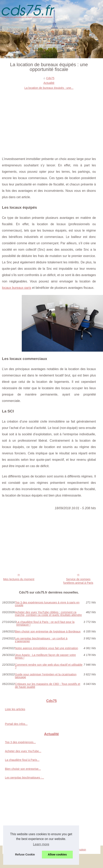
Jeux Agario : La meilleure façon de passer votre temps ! (45, 656)
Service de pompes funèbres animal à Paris (78, 581)
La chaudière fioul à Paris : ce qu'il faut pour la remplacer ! (45, 623)
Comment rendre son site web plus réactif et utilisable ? (49, 666)
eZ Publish (80, 850)
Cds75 (50, 78)
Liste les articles (15, 709)
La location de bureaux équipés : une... (49, 88)
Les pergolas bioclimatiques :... (25, 778)
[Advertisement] (49, 120)
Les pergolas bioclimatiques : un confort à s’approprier (41, 640)
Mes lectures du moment (19, 579)
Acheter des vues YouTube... (23, 751)
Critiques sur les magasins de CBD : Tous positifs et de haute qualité (48, 685)
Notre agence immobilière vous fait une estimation (47, 648)
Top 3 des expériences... (20, 742)
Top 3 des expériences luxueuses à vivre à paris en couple (47, 604)
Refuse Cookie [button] (25, 854)
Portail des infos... (16, 724)
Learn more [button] (41, 844)
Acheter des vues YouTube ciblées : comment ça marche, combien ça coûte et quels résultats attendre (48, 614)
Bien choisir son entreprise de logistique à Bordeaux (48, 631)
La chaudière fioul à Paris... (22, 760)
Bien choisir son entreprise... (23, 769)
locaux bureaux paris (17, 288)
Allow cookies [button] (57, 854)
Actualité (49, 83)
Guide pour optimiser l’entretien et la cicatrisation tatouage (46, 676)
